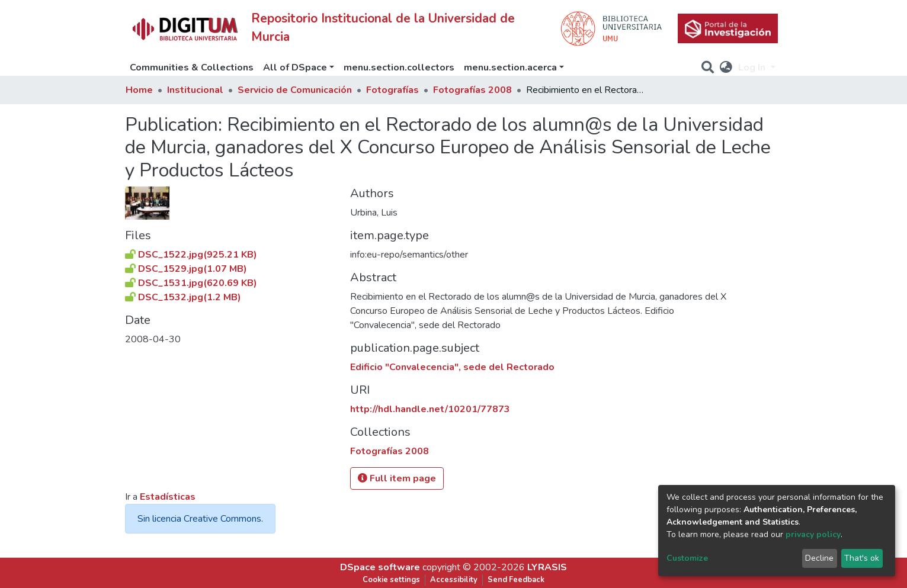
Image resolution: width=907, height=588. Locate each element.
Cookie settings (391, 580)
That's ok (862, 558)
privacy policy (813, 534)
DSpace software (380, 567)
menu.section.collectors (399, 68)
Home (139, 90)
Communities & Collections (192, 68)
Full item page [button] (397, 478)
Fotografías (392, 90)
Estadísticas (168, 497)
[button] (726, 68)
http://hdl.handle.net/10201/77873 (430, 409)
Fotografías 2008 (472, 90)
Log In (753, 68)
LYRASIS (547, 567)
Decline (819, 558)
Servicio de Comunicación (295, 90)
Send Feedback (516, 580)
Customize (687, 558)
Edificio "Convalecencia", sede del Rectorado (452, 367)
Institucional (195, 90)
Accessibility (454, 580)
